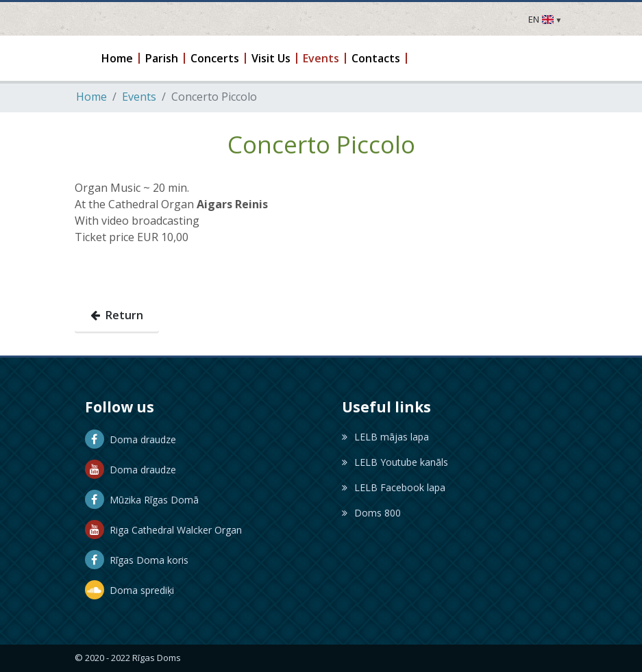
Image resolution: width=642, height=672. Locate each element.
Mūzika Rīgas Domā (142, 500)
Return (117, 315)
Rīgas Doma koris (137, 560)
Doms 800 (371, 513)
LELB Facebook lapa (394, 487)
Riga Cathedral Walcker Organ (163, 530)
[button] (118, 58)
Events (139, 97)
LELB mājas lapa (385, 437)
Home (91, 97)
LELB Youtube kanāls (395, 462)
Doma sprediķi (129, 590)
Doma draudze (131, 439)
